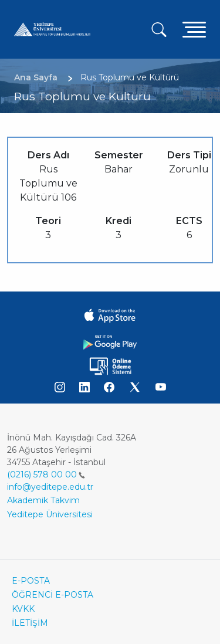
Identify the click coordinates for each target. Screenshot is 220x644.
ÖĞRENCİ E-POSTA (53, 595)
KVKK (23, 609)
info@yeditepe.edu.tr (50, 487)
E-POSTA (31, 581)
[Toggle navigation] (194, 29)
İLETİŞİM (30, 623)
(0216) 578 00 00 (46, 474)
